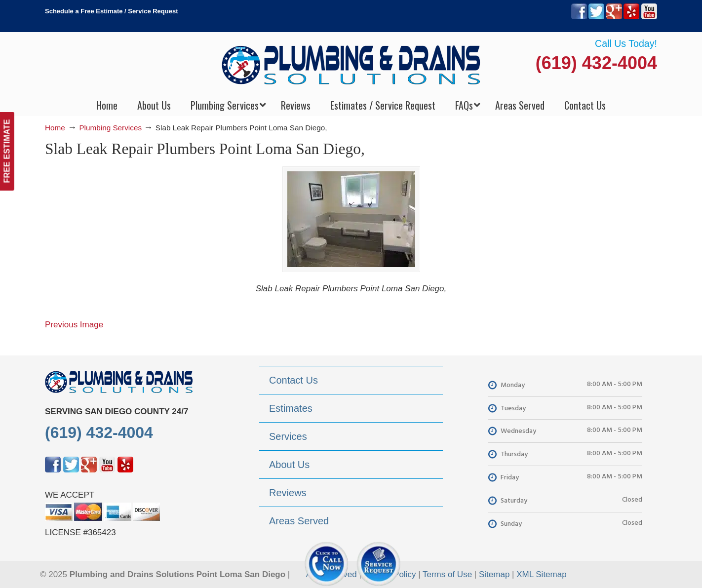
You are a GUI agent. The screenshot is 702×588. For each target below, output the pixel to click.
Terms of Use (447, 574)
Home (55, 128)
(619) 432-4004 (596, 63)
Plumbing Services (110, 128)
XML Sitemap (541, 574)
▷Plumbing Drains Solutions (351, 64)
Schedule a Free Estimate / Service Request (112, 11)
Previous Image (74, 325)
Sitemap (494, 574)
